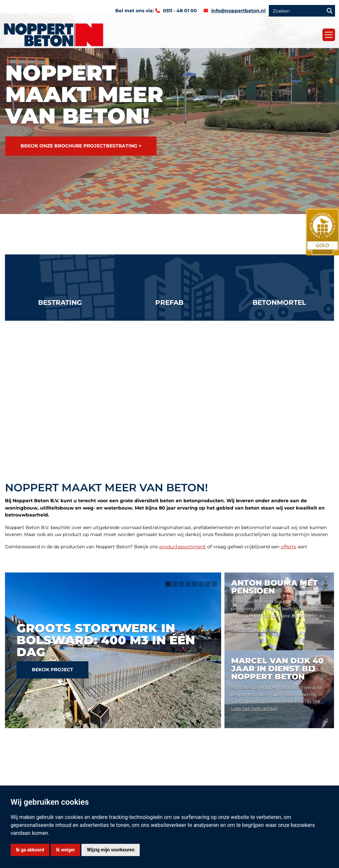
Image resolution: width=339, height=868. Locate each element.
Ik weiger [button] (65, 850)
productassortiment (183, 547)
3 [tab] (181, 584)
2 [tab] (175, 584)
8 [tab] (215, 584)
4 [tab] (188, 584)
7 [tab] (208, 584)
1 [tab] (168, 584)
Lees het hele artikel (254, 630)
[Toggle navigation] (329, 35)
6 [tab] (201, 584)
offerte (289, 547)
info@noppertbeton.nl (238, 11)
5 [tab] (195, 584)
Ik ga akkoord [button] (30, 850)
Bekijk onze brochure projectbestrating (79, 146)
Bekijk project (52, 670)
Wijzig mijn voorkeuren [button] (111, 850)
